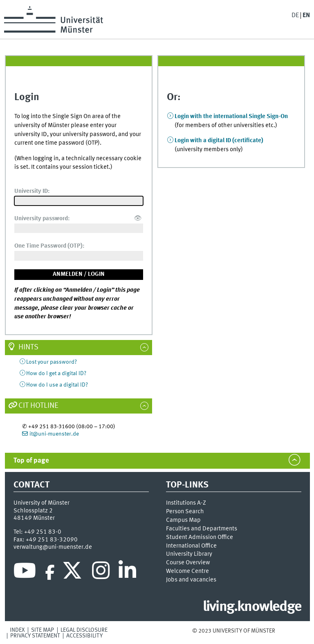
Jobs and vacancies (191, 580)
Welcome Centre (187, 571)
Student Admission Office (200, 537)
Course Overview (188, 563)
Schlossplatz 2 (33, 511)
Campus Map (183, 520)
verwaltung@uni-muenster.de (53, 547)
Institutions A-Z (186, 503)
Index (17, 630)
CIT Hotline (38, 406)
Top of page (31, 461)
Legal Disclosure (84, 630)
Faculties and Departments (202, 529)
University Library (189, 554)
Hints (28, 347)
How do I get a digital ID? (56, 373)
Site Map (43, 630)
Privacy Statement (35, 636)
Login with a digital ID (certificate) (219, 141)
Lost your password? (52, 362)
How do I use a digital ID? (57, 385)
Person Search (185, 512)
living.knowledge (252, 607)
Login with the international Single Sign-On (231, 116)
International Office (191, 546)
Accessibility (84, 636)
